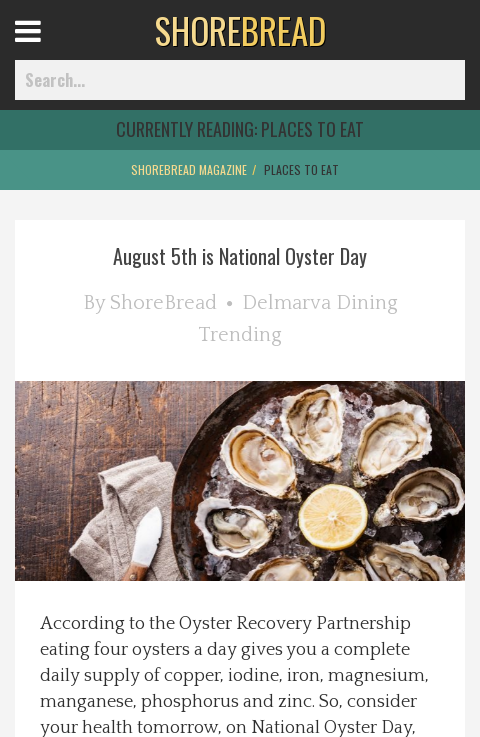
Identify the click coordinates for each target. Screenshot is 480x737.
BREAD (240, 30)
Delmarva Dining (320, 303)
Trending (240, 335)
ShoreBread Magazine (189, 169)
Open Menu (52, 49)
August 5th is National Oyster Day (240, 256)
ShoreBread (163, 303)
